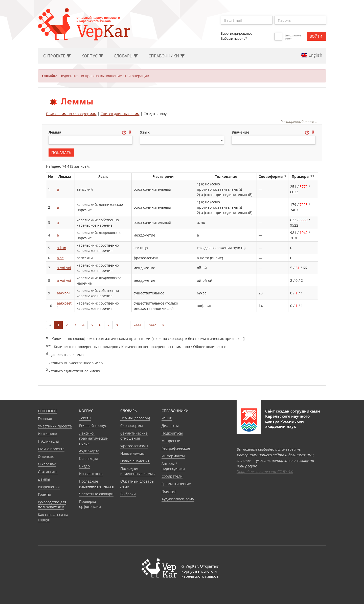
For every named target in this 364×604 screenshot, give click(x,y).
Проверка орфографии (90, 504)
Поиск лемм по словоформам (71, 114)
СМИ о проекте (51, 449)
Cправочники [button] (166, 56)
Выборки (128, 494)
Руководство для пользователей (52, 504)
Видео (84, 466)
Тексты (85, 418)
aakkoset (64, 303)
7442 (152, 325)
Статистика (48, 472)
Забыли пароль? (234, 38)
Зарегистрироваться (237, 33)
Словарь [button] (126, 56)
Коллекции (89, 458)
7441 (138, 325)
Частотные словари (96, 494)
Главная (45, 418)
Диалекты (170, 426)
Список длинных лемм (120, 114)
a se (60, 258)
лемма (55, 132)
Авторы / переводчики (173, 466)
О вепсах (46, 456)
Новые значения (135, 461)
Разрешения (49, 487)
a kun (62, 248)
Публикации (49, 441)
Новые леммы (132, 453)
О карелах (47, 464)
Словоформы (132, 426)
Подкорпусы (172, 433)
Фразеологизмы (134, 446)
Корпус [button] (92, 56)
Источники (48, 434)
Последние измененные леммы (138, 471)
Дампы (44, 479)
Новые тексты (91, 474)
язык (145, 132)
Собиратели (172, 476)
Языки (167, 418)
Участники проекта (55, 426)
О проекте (48, 411)
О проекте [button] (57, 56)
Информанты (173, 456)
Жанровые (171, 441)
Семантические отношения (134, 436)
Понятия (169, 491)
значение (241, 132)
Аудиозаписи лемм (178, 499)
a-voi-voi (64, 268)
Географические (176, 448)
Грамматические (176, 484)
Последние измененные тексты (97, 484)
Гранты (44, 494)
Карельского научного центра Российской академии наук (287, 421)
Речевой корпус (93, 426)
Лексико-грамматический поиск (94, 438)
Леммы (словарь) (135, 418)
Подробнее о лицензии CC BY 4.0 (265, 471)
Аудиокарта (89, 451)
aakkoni (63, 293)
